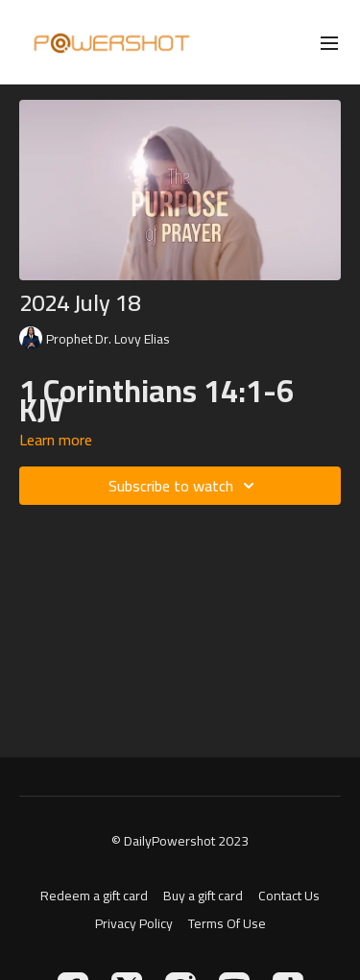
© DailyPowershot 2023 (180, 841)
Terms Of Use (227, 924)
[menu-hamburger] (329, 42)
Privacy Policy (134, 924)
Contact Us (289, 896)
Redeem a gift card (94, 896)
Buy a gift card (203, 896)
